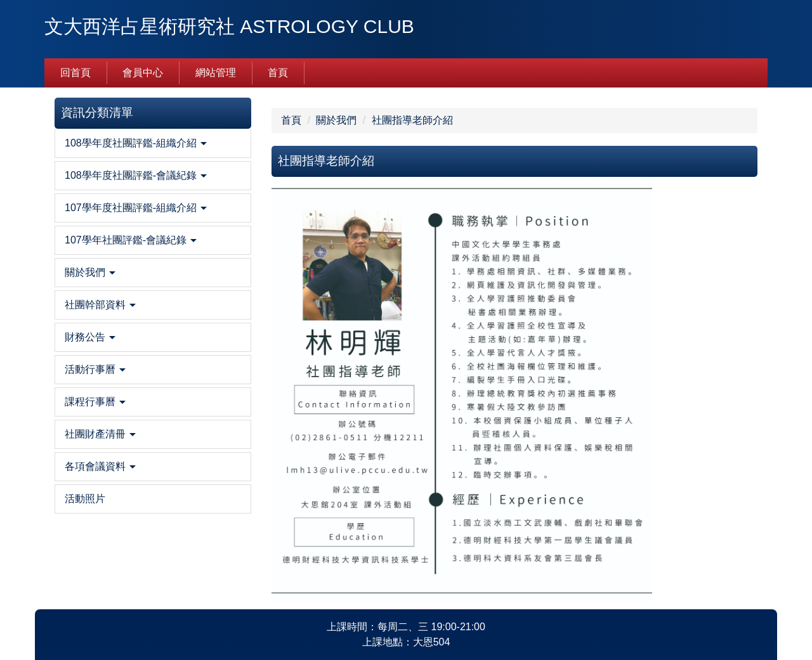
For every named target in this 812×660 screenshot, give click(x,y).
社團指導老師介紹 (412, 120)
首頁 (278, 73)
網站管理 (216, 73)
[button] (153, 143)
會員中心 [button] (143, 73)
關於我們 (336, 120)
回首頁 (75, 73)
